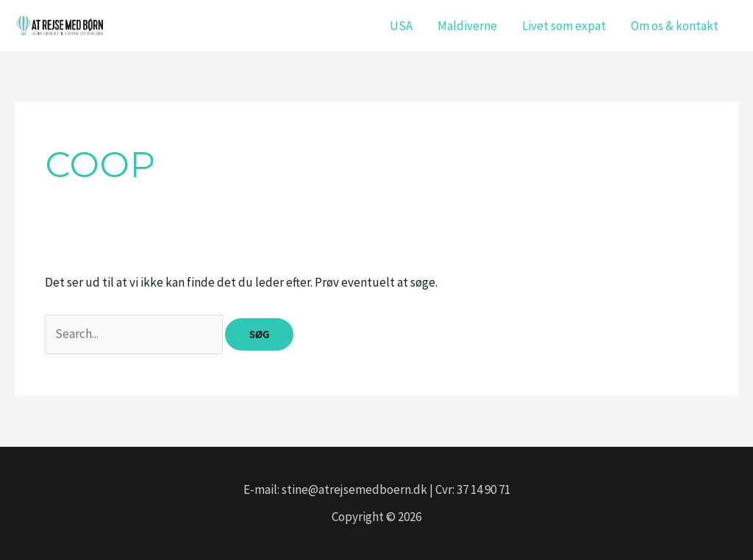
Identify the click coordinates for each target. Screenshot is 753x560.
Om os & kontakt (675, 26)
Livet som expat (564, 26)
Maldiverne (467, 26)
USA (401, 26)
